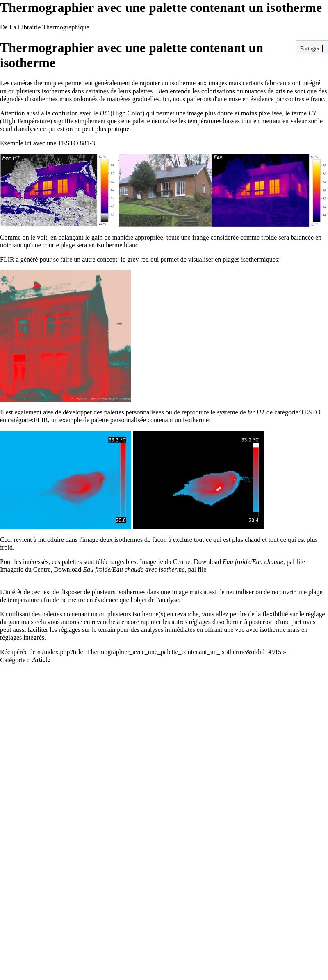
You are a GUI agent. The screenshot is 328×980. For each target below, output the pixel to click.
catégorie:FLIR (28, 420)
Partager (309, 48)
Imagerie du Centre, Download (212, 562)
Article (41, 660)
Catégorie (13, 660)
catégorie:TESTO (297, 412)
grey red (138, 259)
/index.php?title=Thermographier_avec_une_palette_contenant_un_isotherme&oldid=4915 (162, 652)
